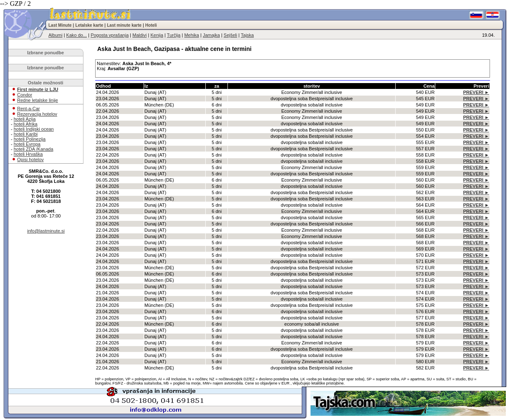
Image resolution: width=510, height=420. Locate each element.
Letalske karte (90, 25)
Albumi (56, 35)
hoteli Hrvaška (28, 154)
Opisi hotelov (30, 159)
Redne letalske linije (38, 100)
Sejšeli (230, 35)
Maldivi (139, 35)
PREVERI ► (476, 92)
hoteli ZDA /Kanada (34, 149)
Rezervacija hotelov (37, 114)
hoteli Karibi (26, 134)
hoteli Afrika (26, 124)
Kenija (157, 35)
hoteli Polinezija (30, 139)
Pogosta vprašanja (110, 35)
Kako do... (77, 35)
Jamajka (211, 35)
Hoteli (151, 25)
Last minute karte (124, 25)
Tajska (247, 35)
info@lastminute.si (46, 231)
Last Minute (60, 25)
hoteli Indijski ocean (34, 129)
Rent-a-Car (28, 109)
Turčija (174, 35)
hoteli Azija (25, 119)
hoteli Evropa (27, 144)
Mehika (191, 35)
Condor (25, 95)
